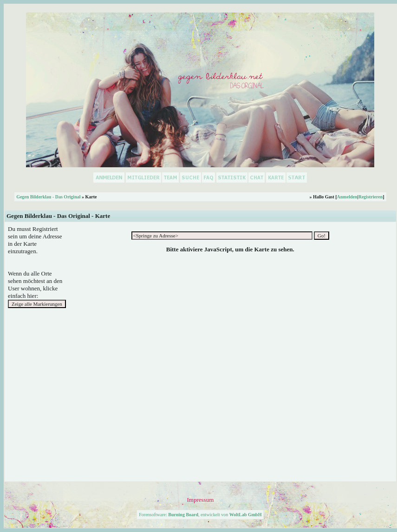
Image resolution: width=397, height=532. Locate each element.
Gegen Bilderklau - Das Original (48, 197)
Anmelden (347, 197)
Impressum (200, 500)
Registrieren (371, 197)
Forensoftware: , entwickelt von (200, 515)
